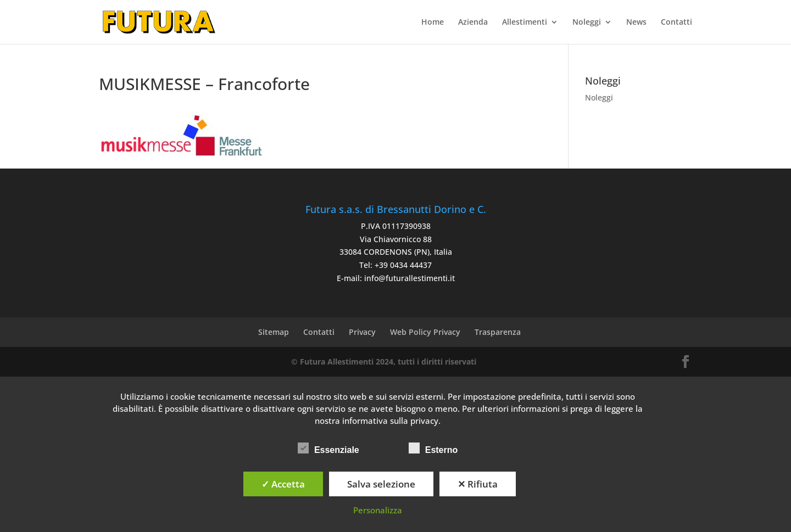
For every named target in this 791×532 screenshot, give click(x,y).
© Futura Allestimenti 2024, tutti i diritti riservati (384, 362)
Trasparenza (498, 332)
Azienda (473, 23)
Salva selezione (381, 484)
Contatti (676, 23)
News (636, 23)
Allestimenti (525, 23)
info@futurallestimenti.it (410, 278)
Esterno (433, 449)
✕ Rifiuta (478, 484)
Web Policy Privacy (425, 332)
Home (433, 23)
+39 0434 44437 (403, 265)
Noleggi (587, 23)
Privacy (362, 332)
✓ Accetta (283, 484)
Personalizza (378, 510)
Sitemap (274, 332)
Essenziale (328, 449)
